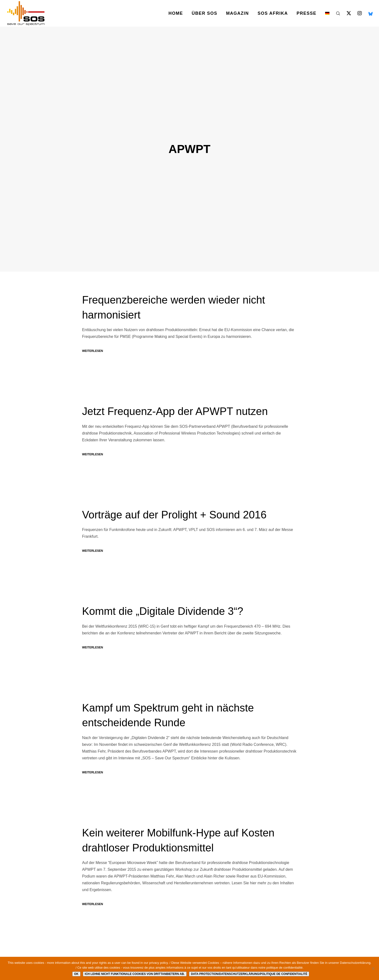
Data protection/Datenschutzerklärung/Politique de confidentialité (249, 974)
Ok (76, 974)
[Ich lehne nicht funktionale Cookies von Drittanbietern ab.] (373, 968)
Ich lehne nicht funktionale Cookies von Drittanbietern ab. (135, 974)
